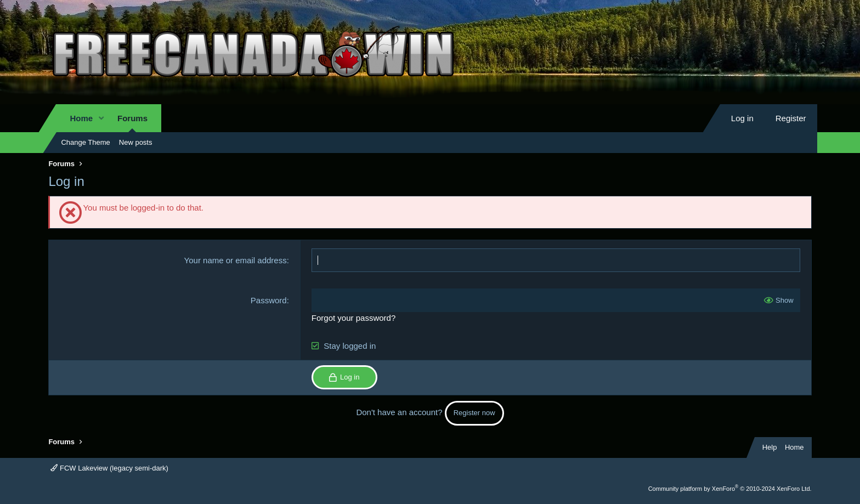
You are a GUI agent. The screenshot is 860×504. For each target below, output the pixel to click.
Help (770, 447)
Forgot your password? (353, 318)
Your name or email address (236, 260)
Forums (132, 118)
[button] (101, 118)
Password (269, 300)
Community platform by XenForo (730, 489)
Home (81, 118)
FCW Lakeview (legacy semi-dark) (109, 468)
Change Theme (85, 142)
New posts (136, 142)
